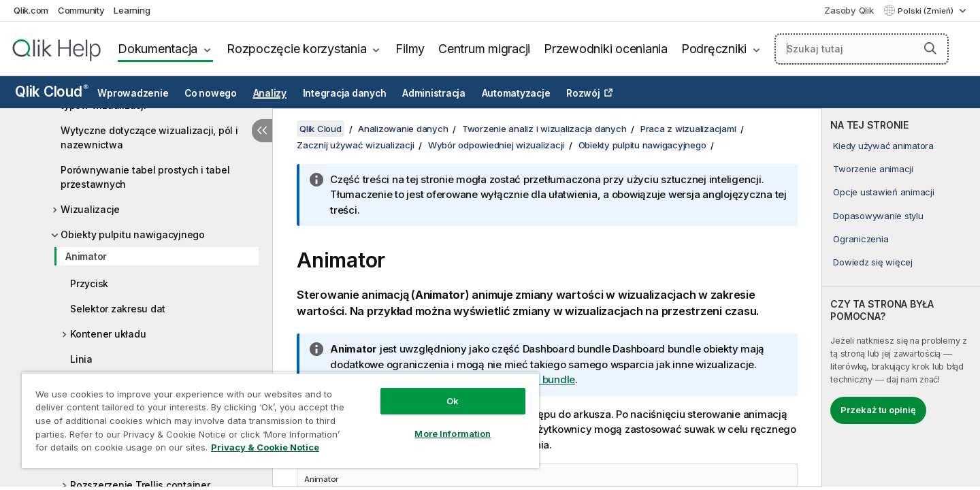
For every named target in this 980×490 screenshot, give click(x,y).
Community (81, 10)
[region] (280, 420)
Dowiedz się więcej (873, 262)
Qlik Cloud (52, 92)
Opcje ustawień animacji (883, 192)
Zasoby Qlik (849, 10)
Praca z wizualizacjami (688, 129)
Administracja (434, 93)
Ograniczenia (861, 239)
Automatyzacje (516, 93)
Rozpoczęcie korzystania (296, 49)
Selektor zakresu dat (118, 309)
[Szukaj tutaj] (862, 49)
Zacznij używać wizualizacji (355, 145)
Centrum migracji (484, 49)
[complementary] (901, 297)
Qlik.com (31, 10)
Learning (132, 10)
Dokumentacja (158, 49)
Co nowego (211, 93)
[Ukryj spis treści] (262, 131)
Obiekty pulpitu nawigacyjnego (133, 234)
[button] (930, 48)
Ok (453, 401)
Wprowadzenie (133, 93)
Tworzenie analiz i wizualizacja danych (544, 129)
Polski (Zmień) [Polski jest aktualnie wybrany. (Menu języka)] (927, 11)
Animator (86, 256)
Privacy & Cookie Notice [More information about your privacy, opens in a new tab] (265, 447)
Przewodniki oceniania (606, 49)
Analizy (270, 93)
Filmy (410, 49)
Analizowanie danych (403, 129)
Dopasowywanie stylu (878, 216)
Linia (81, 359)
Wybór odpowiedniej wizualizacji (496, 145)
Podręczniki (714, 49)
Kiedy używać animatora (883, 146)
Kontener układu (108, 334)
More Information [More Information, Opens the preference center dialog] (453, 434)
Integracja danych (345, 93)
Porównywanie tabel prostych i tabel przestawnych (145, 177)
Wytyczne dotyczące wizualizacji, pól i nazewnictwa (149, 137)
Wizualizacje (90, 209)
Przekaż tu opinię (878, 410)
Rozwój (583, 93)
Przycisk (89, 283)
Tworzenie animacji (873, 169)
